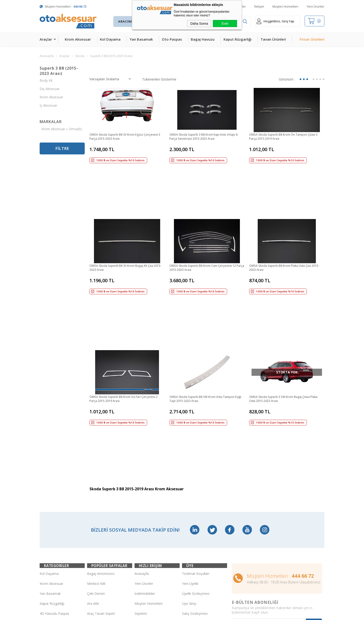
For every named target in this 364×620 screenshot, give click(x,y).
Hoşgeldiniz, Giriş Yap (275, 21)
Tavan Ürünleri (273, 39)
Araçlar (46, 39)
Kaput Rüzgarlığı (238, 39)
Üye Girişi (189, 481)
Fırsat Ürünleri (312, 39)
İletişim (259, 6)
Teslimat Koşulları (196, 451)
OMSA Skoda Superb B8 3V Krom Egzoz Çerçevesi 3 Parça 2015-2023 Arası (120, 137)
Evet (225, 24)
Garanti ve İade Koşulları (201, 501)
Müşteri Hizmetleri (285, 6)
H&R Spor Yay (50, 551)
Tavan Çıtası (49, 511)
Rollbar (92, 501)
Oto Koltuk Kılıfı (51, 531)
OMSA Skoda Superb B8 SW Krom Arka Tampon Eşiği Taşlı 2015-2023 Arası (207, 315)
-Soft (157, 614)
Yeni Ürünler (315, 6)
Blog (138, 501)
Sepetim (141, 491)
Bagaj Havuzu (203, 39)
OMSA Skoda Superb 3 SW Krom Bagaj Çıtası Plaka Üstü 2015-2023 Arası (284, 315)
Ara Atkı (93, 481)
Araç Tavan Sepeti (101, 491)
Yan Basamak (141, 39)
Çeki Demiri (96, 471)
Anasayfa (142, 451)
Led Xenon (48, 561)
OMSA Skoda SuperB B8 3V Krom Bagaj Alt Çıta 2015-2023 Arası (126, 226)
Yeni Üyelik (190, 461)
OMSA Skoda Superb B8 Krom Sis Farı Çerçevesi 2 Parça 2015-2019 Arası (126, 315)
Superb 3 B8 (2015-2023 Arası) (59, 71)
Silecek (92, 521)
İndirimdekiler (145, 471)
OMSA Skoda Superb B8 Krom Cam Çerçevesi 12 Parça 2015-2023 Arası (207, 226)
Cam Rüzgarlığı (51, 521)
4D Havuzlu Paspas (54, 491)
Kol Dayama (110, 39)
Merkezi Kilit (96, 461)
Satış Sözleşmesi (195, 491)
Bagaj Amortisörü (101, 451)
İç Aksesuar (48, 105)
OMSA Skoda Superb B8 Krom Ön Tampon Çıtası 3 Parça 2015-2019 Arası (282, 137)
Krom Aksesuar (78, 39)
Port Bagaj (95, 531)
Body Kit (46, 80)
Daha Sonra (199, 24)
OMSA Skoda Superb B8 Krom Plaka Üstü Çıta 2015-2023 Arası (285, 226)
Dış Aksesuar (50, 89)
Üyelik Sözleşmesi (196, 471)
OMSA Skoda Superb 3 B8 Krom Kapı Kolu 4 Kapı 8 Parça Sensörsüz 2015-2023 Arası (203, 137)
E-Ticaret (168, 614)
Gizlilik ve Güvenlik (196, 511)
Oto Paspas (172, 39)
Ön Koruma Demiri (102, 511)
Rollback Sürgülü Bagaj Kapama (105, 541)
